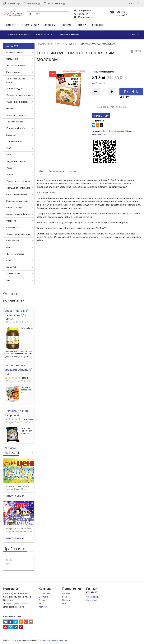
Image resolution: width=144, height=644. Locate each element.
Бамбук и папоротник (17, 115)
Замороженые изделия (17, 102)
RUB (130, 4)
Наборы (10, 175)
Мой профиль (92, 597)
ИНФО (81, 25)
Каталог (11, 25)
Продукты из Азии (45, 44)
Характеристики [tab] (57, 171)
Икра (9, 155)
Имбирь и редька (15, 89)
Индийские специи (16, 161)
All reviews (11, 448)
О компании (29, 25)
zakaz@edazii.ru (83, 10)
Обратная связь (83, 17)
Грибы (9, 148)
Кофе (9, 168)
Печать (136, 51)
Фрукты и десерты (17, 35)
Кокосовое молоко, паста (16, 80)
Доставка (50, 25)
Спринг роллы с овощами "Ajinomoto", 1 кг (18, 370)
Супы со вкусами (116, 131)
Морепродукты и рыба (17, 201)
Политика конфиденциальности (52, 640)
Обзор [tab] (42, 171)
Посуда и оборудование (18, 188)
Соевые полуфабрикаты (18, 234)
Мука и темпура (14, 72)
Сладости (11, 221)
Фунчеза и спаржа (15, 254)
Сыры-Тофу (12, 267)
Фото (65, 604)
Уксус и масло (13, 274)
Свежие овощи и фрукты (18, 214)
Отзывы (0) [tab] (74, 171)
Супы (9, 260)
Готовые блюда (14, 142)
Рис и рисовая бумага (17, 194)
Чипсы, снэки (43, 35)
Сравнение (11, 3)
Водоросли (12, 135)
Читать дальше (15, 496)
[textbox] (51, 14)
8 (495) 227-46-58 (84, 14)
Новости (66, 600)
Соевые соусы (13, 241)
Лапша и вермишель (69, 35)
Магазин (66, 593)
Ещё (134, 35)
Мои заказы (92, 600)
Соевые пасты (13, 228)
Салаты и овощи (14, 208)
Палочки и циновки (16, 122)
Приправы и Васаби (16, 128)
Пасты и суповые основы (19, 95)
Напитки (10, 109)
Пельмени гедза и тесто (18, 181)
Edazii (65, 597)
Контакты (97, 25)
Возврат (67, 25)
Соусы (9, 247)
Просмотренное (54, 3)
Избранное (32, 3)
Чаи (8, 280)
